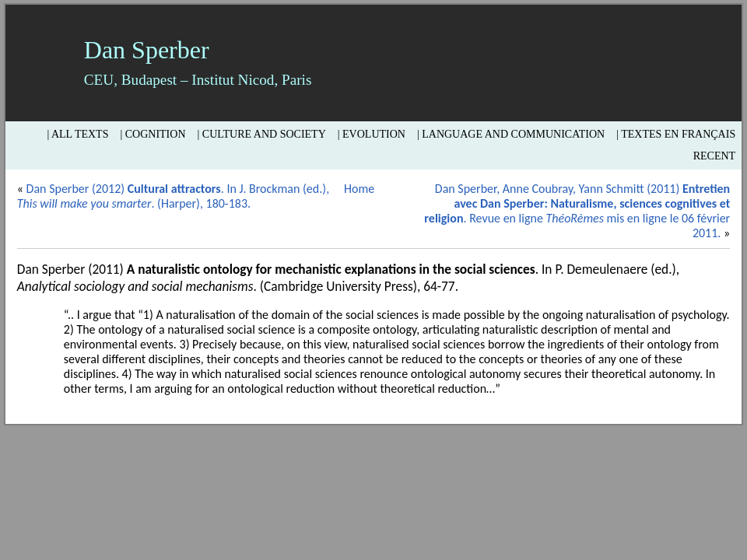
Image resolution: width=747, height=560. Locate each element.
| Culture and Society (262, 134)
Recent (714, 156)
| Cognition (153, 134)
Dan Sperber (147, 50)
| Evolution (372, 134)
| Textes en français (676, 134)
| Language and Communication (511, 134)
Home (359, 189)
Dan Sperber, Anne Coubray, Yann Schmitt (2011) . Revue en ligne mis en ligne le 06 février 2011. (577, 211)
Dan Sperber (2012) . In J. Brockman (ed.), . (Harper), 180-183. (173, 196)
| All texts (77, 134)
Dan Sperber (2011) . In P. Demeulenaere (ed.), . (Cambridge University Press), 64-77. (348, 278)
